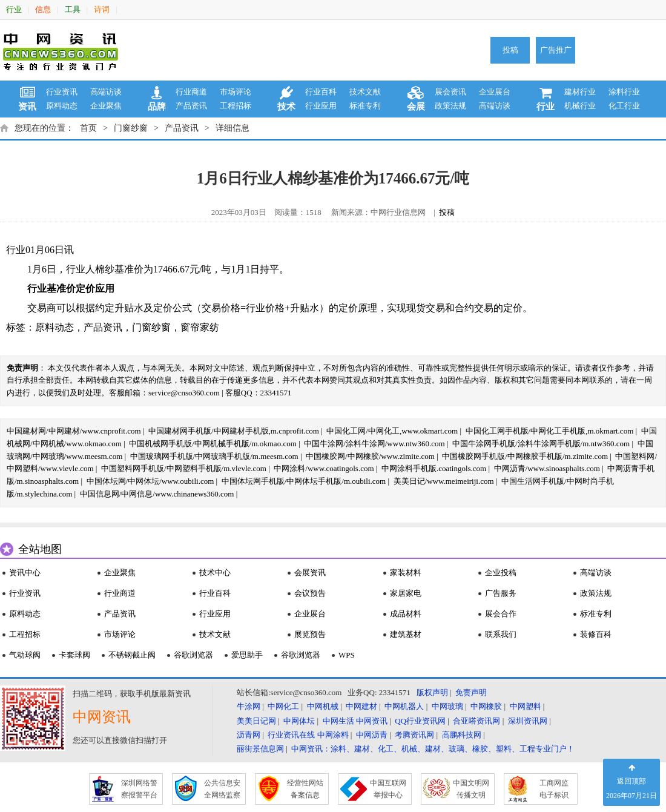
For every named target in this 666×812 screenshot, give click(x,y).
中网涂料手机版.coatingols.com (434, 468)
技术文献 (365, 92)
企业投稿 (501, 573)
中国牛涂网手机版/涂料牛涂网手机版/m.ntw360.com (541, 444)
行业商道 (191, 92)
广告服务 (501, 593)
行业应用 (321, 106)
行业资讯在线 (291, 735)
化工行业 (624, 106)
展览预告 (310, 634)
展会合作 (501, 614)
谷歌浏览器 (193, 655)
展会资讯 (450, 92)
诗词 (102, 9)
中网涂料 (333, 735)
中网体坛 (299, 721)
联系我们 (501, 634)
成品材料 (406, 614)
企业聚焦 (106, 106)
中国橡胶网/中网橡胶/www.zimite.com (370, 456)
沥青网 (249, 735)
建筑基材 (406, 634)
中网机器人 (404, 706)
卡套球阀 (74, 655)
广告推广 (556, 50)
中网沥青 (372, 735)
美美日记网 (256, 721)
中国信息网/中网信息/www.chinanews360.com (157, 494)
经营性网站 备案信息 (305, 789)
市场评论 (236, 92)
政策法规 (450, 106)
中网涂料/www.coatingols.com (324, 468)
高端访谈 (106, 92)
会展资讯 (310, 573)
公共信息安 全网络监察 (222, 789)
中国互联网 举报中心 (388, 789)
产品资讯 (191, 106)
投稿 (510, 50)
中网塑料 (526, 706)
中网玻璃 (447, 706)
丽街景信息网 (260, 749)
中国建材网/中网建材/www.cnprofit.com (74, 431)
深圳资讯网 (528, 721)
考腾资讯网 (414, 735)
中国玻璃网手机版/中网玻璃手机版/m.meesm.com (214, 456)
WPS (347, 655)
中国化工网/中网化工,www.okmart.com (392, 431)
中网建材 (361, 706)
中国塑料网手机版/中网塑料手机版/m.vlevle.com (184, 468)
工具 (73, 9)
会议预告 (310, 593)
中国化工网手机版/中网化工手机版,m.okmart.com (550, 431)
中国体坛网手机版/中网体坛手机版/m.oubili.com (304, 481)
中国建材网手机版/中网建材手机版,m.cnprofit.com (234, 431)
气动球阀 (25, 655)
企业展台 (495, 92)
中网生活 (338, 721)
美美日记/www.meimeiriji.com (444, 481)
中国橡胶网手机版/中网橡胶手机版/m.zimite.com (525, 456)
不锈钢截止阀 (132, 655)
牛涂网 (249, 706)
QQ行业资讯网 (420, 721)
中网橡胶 (486, 706)
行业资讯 (62, 92)
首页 (88, 128)
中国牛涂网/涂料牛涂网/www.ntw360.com (374, 444)
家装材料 (406, 573)
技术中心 (215, 573)
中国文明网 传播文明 (471, 789)
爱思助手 (247, 655)
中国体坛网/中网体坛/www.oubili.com (150, 481)
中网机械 (323, 706)
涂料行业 (624, 92)
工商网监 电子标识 (554, 789)
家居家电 (406, 593)
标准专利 (365, 106)
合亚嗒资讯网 (476, 721)
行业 (14, 9)
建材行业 (580, 92)
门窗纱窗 (131, 128)
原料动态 (62, 106)
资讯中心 (25, 573)
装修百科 (596, 634)
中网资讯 (372, 721)
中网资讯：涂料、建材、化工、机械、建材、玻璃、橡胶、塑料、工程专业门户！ (433, 749)
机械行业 (580, 106)
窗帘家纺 (200, 327)
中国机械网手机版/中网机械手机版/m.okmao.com (213, 444)
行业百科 (321, 92)
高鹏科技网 (462, 735)
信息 (43, 9)
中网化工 (283, 706)
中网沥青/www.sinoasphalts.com (547, 468)
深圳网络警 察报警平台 (139, 789)
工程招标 (236, 106)
